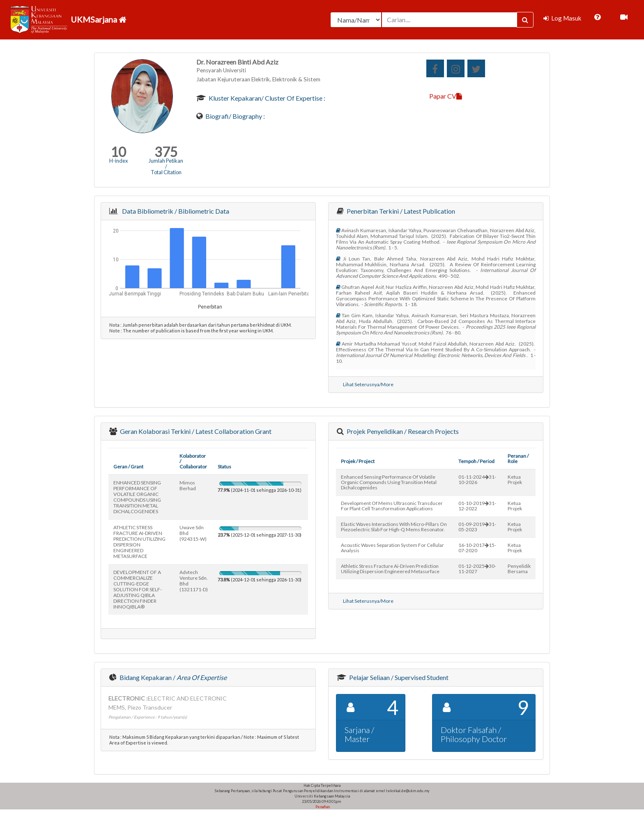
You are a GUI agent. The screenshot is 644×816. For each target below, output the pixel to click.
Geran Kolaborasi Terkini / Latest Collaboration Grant (195, 431)
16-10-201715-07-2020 (477, 548)
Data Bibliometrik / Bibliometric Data (174, 211)
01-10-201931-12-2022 (477, 506)
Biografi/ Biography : (235, 116)
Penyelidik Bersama (519, 569)
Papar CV (446, 96)
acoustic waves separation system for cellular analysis (392, 548)
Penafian (322, 807)
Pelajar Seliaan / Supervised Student (398, 677)
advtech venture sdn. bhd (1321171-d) (194, 581)
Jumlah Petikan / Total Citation (166, 166)
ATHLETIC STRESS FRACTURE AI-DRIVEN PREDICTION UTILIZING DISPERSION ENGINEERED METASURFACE (139, 542)
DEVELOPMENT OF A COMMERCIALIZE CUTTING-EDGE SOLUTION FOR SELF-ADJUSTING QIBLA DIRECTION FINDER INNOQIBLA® (138, 589)
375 (166, 152)
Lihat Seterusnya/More (368, 384)
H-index (118, 161)
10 (118, 152)
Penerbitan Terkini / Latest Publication (400, 211)
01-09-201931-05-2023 (477, 527)
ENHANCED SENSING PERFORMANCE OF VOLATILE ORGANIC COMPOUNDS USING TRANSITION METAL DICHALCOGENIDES (137, 497)
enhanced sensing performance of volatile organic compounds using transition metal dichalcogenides (389, 482)
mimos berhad (188, 485)
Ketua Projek (515, 479)
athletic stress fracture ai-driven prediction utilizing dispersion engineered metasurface (390, 569)
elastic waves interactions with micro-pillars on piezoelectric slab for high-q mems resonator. (394, 527)
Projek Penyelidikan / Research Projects (402, 431)
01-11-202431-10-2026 (477, 479)
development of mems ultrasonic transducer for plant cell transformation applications (392, 506)
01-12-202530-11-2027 (477, 569)
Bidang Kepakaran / (172, 677)
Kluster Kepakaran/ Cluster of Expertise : (266, 98)
